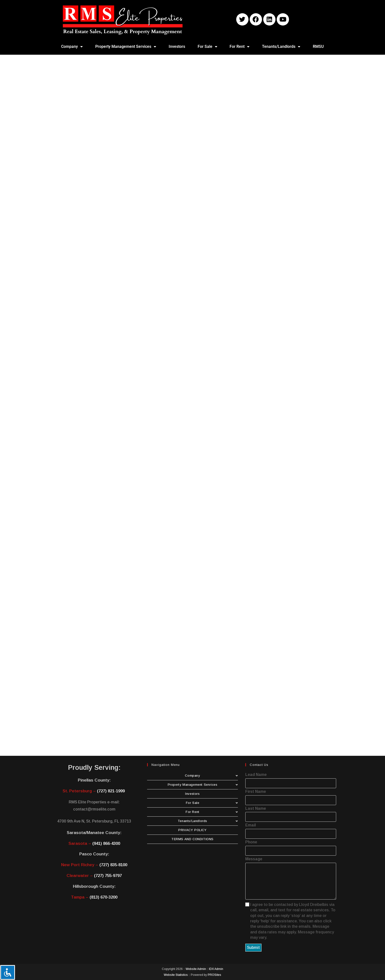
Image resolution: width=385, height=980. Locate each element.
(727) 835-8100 (113, 865)
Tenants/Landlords (281, 47)
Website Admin (196, 969)
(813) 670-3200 (103, 897)
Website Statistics (176, 975)
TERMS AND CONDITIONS (192, 839)
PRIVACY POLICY (192, 830)
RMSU (318, 46)
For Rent (240, 47)
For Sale (207, 47)
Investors (177, 46)
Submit (253, 947)
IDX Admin (216, 969)
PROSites (214, 975)
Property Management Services (126, 47)
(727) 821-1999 (111, 791)
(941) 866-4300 (106, 843)
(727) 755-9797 (108, 876)
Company (72, 47)
